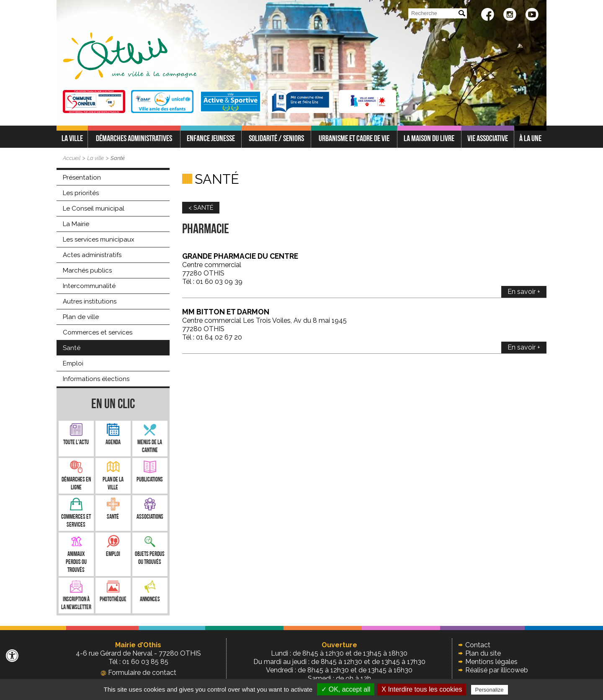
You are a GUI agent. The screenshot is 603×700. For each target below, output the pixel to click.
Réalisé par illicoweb (497, 670)
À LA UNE (530, 139)
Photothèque (113, 600)
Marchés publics (87, 270)
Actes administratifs (92, 255)
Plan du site (483, 653)
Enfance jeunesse (211, 139)
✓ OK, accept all (346, 689)
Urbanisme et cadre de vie (354, 139)
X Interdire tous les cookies (422, 689)
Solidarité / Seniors (276, 139)
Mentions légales (491, 662)
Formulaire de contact (138, 673)
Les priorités (81, 193)
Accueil (72, 158)
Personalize (490, 690)
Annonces (150, 600)
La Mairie (76, 224)
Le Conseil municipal (94, 208)
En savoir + (524, 292)
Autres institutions (90, 301)
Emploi (73, 363)
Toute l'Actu (76, 443)
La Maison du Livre (429, 139)
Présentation (82, 178)
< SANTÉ (201, 207)
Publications (150, 480)
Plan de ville (81, 317)
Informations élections (96, 379)
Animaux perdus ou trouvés (76, 562)
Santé (118, 158)
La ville (72, 139)
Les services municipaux (99, 239)
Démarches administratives (134, 139)
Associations (150, 517)
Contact (478, 645)
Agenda (113, 443)
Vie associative (488, 139)
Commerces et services (98, 332)
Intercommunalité (89, 286)
